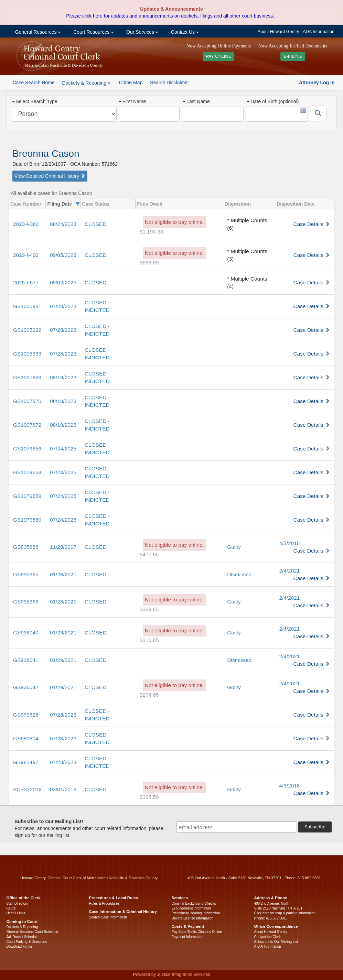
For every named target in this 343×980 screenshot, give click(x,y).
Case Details (308, 224)
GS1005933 (27, 354)
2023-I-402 (26, 255)
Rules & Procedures (104, 903)
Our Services (142, 32)
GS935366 (26, 602)
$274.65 (149, 695)
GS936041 (26, 660)
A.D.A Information (268, 946)
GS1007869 (27, 377)
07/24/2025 (63, 449)
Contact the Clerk (267, 937)
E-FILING (293, 56)
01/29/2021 (63, 633)
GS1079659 (27, 496)
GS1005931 (27, 306)
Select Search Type (35, 101)
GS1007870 (27, 401)
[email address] (237, 827)
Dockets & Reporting (22, 927)
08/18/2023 (63, 377)
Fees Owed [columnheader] (150, 204)
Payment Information (187, 937)
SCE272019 (27, 789)
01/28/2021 (63, 574)
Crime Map (131, 83)
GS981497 (26, 762)
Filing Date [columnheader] (60, 204)
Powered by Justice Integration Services (171, 974)
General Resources (37, 32)
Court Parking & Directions (27, 942)
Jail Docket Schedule (23, 937)
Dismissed (239, 574)
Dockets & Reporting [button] (86, 83)
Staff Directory (17, 903)
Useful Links (16, 913)
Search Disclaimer (170, 83)
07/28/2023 (63, 306)
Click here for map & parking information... (286, 913)
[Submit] (318, 113)
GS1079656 (27, 449)
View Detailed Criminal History (50, 176)
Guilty (234, 547)
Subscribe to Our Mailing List (276, 942)
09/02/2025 (63, 282)
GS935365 (26, 574)
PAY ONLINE (219, 56)
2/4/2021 (290, 571)
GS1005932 (27, 330)
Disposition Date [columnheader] (296, 204)
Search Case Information (108, 917)
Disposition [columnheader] (238, 204)
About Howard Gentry (278, 32)
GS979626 (26, 715)
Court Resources (93, 32)
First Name (132, 101)
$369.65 (149, 609)
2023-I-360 (26, 224)
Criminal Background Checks (194, 903)
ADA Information (319, 32)
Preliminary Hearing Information (196, 913)
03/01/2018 (63, 789)
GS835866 (26, 547)
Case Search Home (34, 83)
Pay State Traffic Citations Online (197, 932)
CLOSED (95, 224)
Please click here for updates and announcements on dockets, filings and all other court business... (171, 16)
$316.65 (149, 640)
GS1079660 (27, 520)
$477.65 (149, 554)
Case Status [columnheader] (96, 204)
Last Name (196, 101)
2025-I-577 (26, 282)
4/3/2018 (290, 543)
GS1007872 (27, 425)
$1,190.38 (151, 232)
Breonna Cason (46, 154)
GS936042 (26, 687)
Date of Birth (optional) (273, 101)
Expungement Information (191, 908)
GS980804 (26, 738)
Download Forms (20, 946)
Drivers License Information (193, 918)
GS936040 (26, 633)
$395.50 (149, 797)
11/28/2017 (63, 547)
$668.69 (149, 263)
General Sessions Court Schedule (33, 932)
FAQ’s (11, 908)
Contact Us (184, 32)
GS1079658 (27, 472)
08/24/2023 (63, 224)
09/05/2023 (63, 255)
